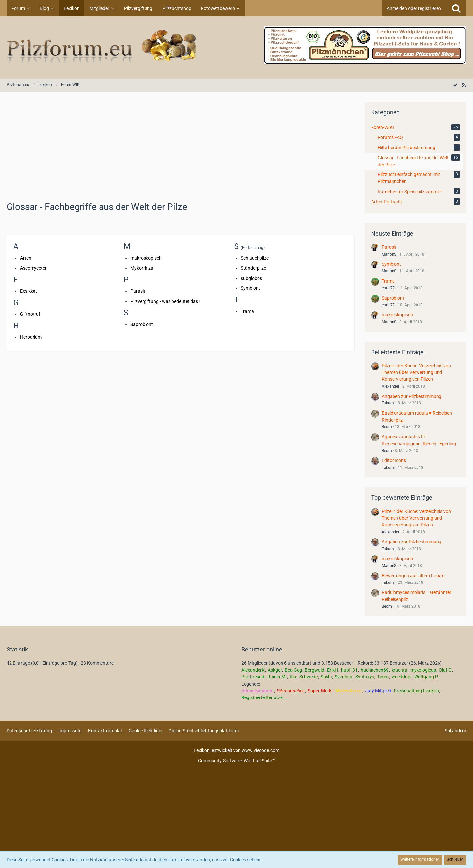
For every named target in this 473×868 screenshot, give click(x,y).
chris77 (388, 288)
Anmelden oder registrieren (414, 8)
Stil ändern (456, 731)
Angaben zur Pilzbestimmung (412, 396)
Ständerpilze (253, 268)
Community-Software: (236, 761)
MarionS (389, 254)
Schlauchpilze (255, 258)
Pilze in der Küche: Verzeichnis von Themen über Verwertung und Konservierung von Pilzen (416, 372)
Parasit (138, 291)
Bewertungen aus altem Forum (413, 576)
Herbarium (31, 337)
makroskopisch (146, 258)
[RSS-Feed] (464, 85)
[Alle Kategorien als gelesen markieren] (455, 85)
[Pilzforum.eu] (236, 47)
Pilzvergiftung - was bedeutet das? (165, 301)
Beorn (387, 427)
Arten (26, 258)
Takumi (388, 403)
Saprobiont (142, 324)
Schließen (455, 859)
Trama (247, 311)
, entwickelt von (236, 750)
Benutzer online (262, 649)
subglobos (251, 278)
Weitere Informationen (420, 859)
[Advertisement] (181, 148)
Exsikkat (29, 291)
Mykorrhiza (142, 268)
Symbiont (250, 288)
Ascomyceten (34, 268)
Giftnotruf (30, 314)
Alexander (391, 386)
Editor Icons (394, 460)
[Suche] (456, 8)
